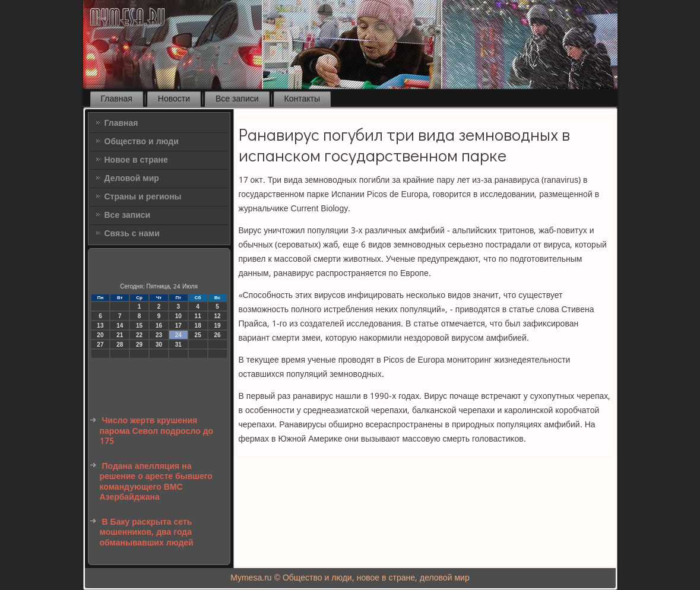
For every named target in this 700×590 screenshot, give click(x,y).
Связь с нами (132, 234)
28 (120, 345)
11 (198, 316)
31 (178, 345)
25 (198, 335)
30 (159, 345)
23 (159, 335)
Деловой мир (132, 179)
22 (139, 335)
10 (178, 316)
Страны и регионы (143, 197)
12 (217, 316)
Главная (117, 99)
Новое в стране (136, 160)
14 (120, 326)
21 (120, 335)
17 (178, 326)
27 (100, 345)
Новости (174, 99)
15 (139, 326)
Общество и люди (142, 142)
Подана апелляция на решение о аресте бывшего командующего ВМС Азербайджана (156, 482)
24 (178, 335)
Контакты (302, 99)
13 (100, 326)
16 (159, 326)
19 (217, 326)
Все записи (237, 99)
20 (100, 335)
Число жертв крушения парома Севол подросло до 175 (157, 431)
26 (217, 335)
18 (198, 326)
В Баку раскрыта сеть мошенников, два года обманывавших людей (147, 533)
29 (139, 345)
